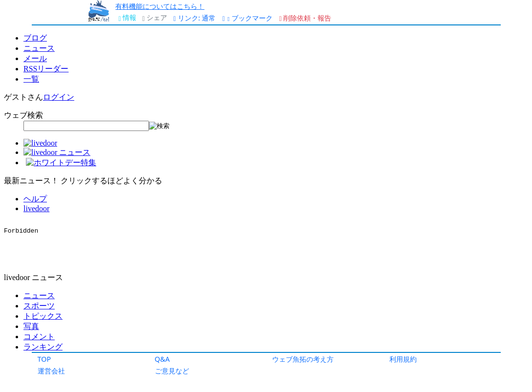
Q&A (162, 359)
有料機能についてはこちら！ (160, 6)
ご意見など (172, 371)
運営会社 (51, 371)
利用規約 (403, 359)
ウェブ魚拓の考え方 (303, 359)
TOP (44, 359)
